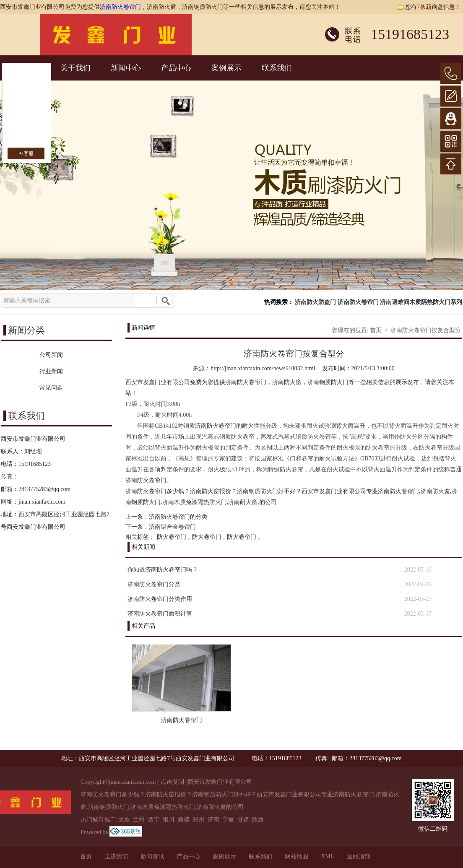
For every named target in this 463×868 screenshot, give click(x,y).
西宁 (154, 820)
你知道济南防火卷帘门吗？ (163, 570)
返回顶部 (359, 856)
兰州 (139, 820)
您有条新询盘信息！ (429, 7)
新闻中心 (126, 68)
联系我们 (277, 68)
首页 (376, 330)
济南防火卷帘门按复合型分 (426, 330)
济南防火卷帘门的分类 (178, 517)
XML (327, 856)
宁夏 (228, 820)
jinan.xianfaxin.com (42, 502)
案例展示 (226, 68)
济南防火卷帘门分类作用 (160, 599)
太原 (124, 820)
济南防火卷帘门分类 (154, 584)
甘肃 (243, 820)
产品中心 (176, 68)
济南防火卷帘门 (120, 7)
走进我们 (116, 856)
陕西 (258, 820)
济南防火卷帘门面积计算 (160, 614)
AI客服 (26, 153)
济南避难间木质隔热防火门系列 (421, 302)
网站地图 (297, 856)
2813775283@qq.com (45, 489)
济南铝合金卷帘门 (172, 527)
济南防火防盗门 (315, 302)
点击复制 (172, 782)
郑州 (198, 820)
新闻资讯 (152, 856)
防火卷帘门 (172, 537)
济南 (213, 820)
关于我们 (75, 68)
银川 (169, 820)
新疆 (184, 820)
